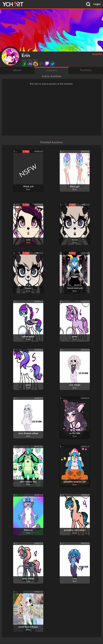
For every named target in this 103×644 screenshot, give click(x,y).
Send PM (97, 54)
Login (97, 4)
